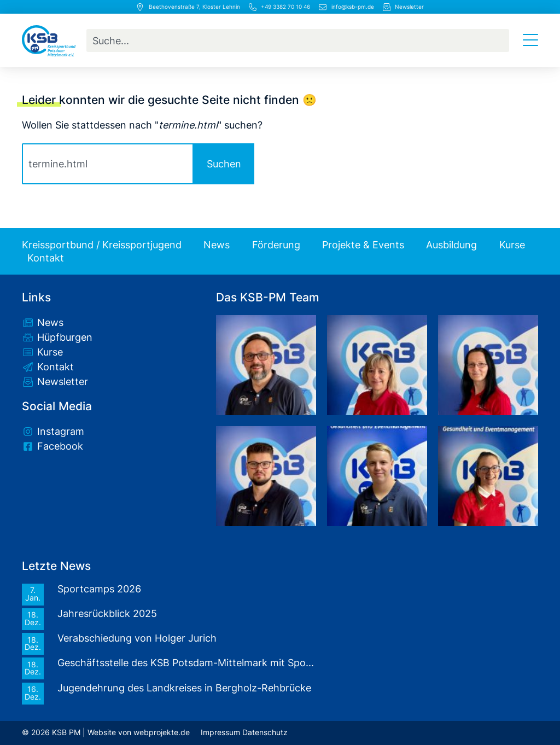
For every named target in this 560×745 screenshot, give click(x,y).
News (217, 245)
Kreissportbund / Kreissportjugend (102, 245)
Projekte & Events (363, 245)
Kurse (512, 245)
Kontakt (46, 258)
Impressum (220, 732)
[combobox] (298, 40)
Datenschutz (265, 732)
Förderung (276, 245)
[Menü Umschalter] (530, 40)
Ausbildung (451, 245)
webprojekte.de (162, 732)
